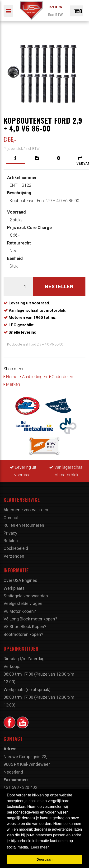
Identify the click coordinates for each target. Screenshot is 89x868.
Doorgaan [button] (44, 859)
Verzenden (14, 556)
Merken (12, 384)
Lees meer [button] (40, 847)
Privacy (10, 533)
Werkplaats (14, 588)
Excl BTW (55, 15)
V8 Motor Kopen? (20, 611)
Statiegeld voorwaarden (26, 596)
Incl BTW (55, 7)
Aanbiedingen (33, 377)
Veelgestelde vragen (23, 603)
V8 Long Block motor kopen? (30, 619)
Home (10, 377)
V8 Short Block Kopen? (25, 627)
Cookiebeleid (16, 548)
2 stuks (16, 216)
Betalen (11, 541)
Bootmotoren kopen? (23, 634)
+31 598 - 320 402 (20, 787)
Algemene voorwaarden (26, 510)
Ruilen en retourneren (24, 525)
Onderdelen (61, 377)
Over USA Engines (20, 580)
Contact (11, 518)
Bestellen (59, 287)
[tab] (16, 158)
